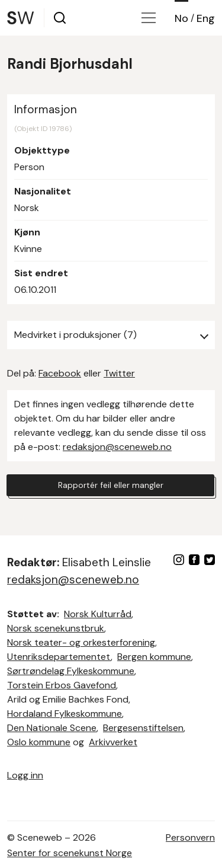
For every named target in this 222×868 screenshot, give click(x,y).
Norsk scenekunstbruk (56, 628)
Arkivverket (113, 742)
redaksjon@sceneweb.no (117, 447)
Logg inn (25, 775)
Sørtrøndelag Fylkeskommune (71, 671)
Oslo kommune (39, 742)
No (181, 18)
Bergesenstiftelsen (143, 728)
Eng (206, 18)
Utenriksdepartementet (59, 657)
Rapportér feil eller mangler (111, 485)
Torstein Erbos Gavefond (62, 685)
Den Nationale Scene (52, 728)
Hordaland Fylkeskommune (65, 714)
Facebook (60, 373)
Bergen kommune (154, 657)
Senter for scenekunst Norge (70, 853)
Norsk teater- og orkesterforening (81, 642)
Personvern (190, 837)
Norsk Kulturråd (98, 614)
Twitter (119, 373)
